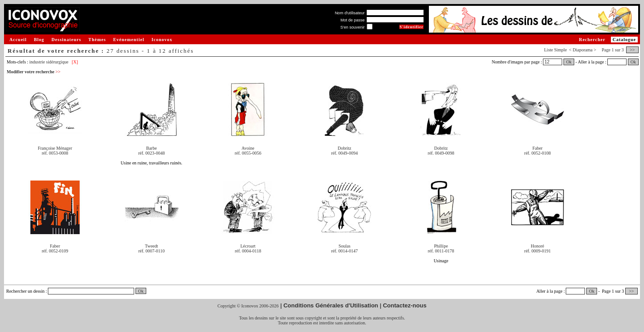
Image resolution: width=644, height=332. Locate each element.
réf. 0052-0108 (537, 153)
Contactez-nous (405, 305)
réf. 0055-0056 (248, 153)
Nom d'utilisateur (350, 13)
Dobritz (345, 148)
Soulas (345, 246)
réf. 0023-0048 (151, 153)
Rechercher (592, 40)
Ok (569, 62)
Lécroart (248, 246)
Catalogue (624, 40)
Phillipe (441, 246)
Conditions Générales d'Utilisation (331, 305)
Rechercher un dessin (25, 291)
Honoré (538, 246)
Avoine (248, 148)
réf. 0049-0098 (441, 153)
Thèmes (97, 40)
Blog (39, 40)
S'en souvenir (352, 27)
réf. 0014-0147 (345, 251)
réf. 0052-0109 (55, 251)
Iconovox (162, 40)
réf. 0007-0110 (151, 251)
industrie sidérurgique (49, 62)
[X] (75, 62)
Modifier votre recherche (34, 72)
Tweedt (151, 246)
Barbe (152, 148)
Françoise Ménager (55, 148)
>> (632, 50)
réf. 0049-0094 (345, 153)
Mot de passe (352, 20)
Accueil (18, 40)
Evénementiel (129, 40)
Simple (560, 50)
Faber (537, 148)
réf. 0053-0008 (55, 153)
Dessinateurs (66, 40)
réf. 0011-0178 (441, 251)
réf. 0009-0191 (537, 251)
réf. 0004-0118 (248, 251)
